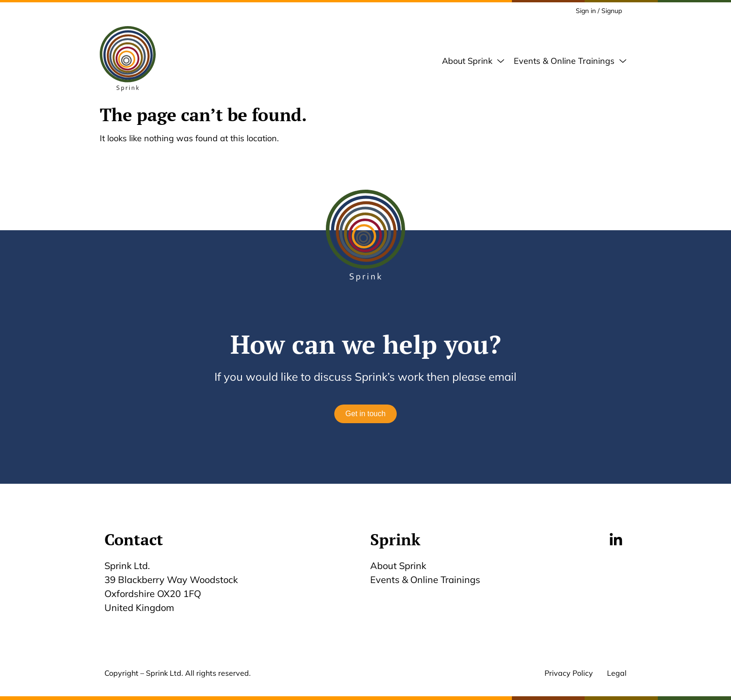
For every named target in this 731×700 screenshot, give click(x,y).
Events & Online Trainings (425, 580)
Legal (617, 673)
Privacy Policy (569, 673)
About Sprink (398, 566)
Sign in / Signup (599, 11)
